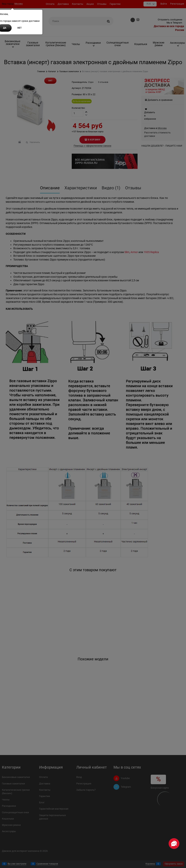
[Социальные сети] (174, 844)
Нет (19, 28)
